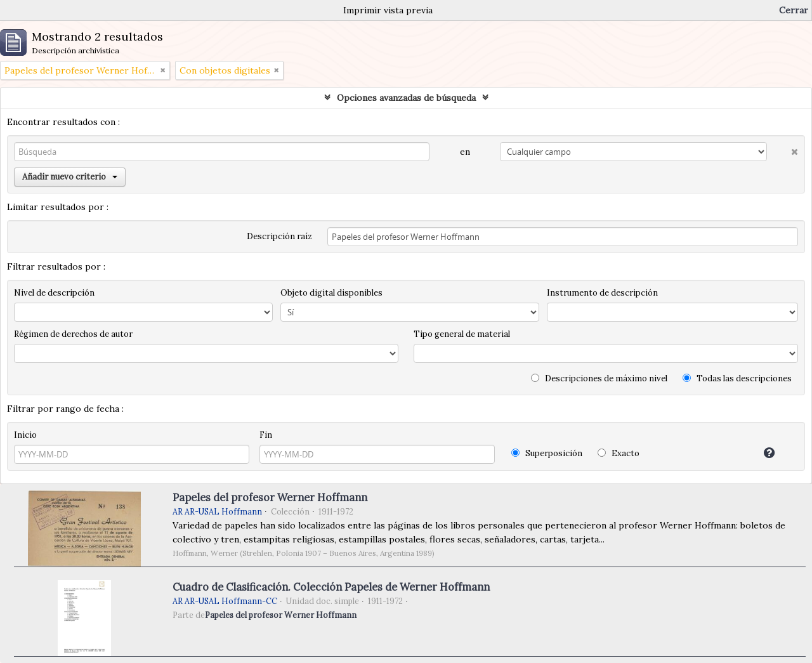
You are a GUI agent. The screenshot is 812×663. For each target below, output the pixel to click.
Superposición (547, 453)
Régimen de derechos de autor (73, 334)
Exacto (619, 453)
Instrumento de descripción (602, 293)
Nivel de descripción (54, 293)
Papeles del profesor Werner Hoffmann (270, 497)
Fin (266, 435)
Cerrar (794, 10)
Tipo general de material (462, 334)
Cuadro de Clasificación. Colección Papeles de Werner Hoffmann (331, 587)
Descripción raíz (279, 236)
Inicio (25, 435)
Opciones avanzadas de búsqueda (406, 98)
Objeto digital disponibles (331, 293)
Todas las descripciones (737, 378)
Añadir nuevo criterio (70, 177)
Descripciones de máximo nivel (599, 378)
